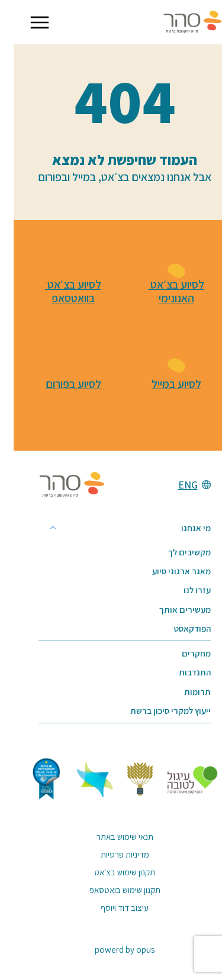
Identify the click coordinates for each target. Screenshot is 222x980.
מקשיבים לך (176, 552)
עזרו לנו (184, 590)
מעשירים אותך (171, 609)
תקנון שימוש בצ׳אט (111, 872)
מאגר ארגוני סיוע (168, 571)
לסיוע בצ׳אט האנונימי (163, 292)
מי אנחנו (182, 528)
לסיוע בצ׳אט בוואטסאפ (59, 292)
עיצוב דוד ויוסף (111, 908)
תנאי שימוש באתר (111, 837)
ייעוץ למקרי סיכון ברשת (157, 711)
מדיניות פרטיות (111, 854)
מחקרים (183, 653)
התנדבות (181, 672)
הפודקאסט (179, 628)
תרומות (184, 692)
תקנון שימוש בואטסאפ (111, 890)
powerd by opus (111, 950)
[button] (26, 22)
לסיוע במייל (163, 384)
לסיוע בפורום (60, 384)
